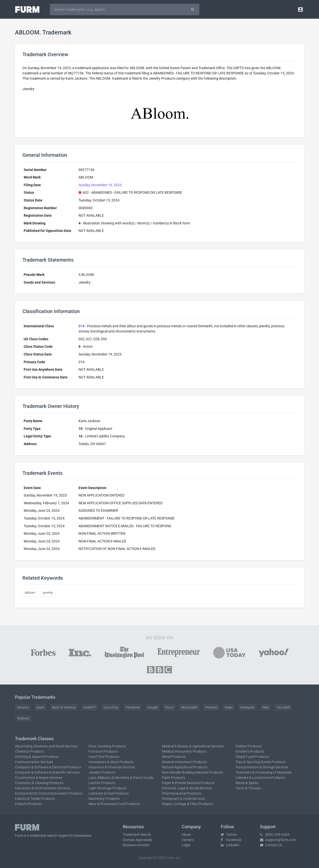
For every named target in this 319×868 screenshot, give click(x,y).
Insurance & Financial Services (112, 767)
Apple (40, 707)
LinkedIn (230, 845)
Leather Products (102, 783)
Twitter (229, 835)
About (186, 835)
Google (153, 707)
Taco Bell (283, 707)
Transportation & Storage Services (262, 767)
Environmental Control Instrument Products (49, 793)
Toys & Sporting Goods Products (261, 762)
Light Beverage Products (108, 788)
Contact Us (271, 845)
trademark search (44, 836)
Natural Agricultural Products (185, 767)
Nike (266, 707)
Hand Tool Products (104, 757)
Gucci (169, 707)
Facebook (133, 707)
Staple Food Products (252, 757)
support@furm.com (278, 840)
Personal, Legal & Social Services (187, 788)
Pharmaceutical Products (182, 793)
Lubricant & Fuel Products (109, 793)
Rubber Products (249, 746)
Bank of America (64, 707)
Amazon (23, 707)
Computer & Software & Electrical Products (48, 767)
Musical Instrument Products (184, 762)
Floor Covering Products (107, 746)
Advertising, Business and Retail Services (46, 746)
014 (81, 326)
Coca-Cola (111, 707)
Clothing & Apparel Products (37, 757)
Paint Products (174, 778)
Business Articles (136, 845)
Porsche (211, 707)
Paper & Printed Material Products (188, 783)
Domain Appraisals (137, 840)
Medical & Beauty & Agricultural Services (193, 746)
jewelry (48, 593)
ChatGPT (90, 707)
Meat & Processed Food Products (114, 804)
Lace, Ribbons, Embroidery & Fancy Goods (121, 778)
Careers (188, 840)
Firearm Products (28, 804)
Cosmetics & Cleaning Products (39, 783)
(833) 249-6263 (275, 835)
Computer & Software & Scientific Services (47, 772)
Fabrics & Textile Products (35, 799)
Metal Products (174, 757)
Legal (186, 845)
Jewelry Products (102, 772)
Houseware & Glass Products (111, 762)
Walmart (23, 718)
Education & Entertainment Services (42, 788)
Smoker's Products (250, 751)
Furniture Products (103, 751)
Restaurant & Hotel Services (183, 799)
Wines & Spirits (247, 783)
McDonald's (189, 707)
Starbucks (247, 707)
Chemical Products (30, 751)
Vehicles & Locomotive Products (260, 778)
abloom (30, 593)
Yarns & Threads (248, 788)
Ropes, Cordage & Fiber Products (187, 804)
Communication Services (34, 762)
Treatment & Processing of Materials (264, 772)
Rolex (229, 707)
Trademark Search (137, 835)
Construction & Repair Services (39, 778)
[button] (300, 9)
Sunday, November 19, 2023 (100, 185)
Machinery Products (104, 799)
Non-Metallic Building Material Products (193, 772)
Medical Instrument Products (184, 751)
